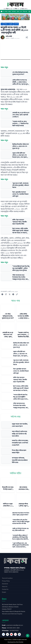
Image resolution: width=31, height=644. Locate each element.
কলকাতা (14, 12)
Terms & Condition (7, 578)
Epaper (4, 592)
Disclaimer (5, 584)
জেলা (18, 12)
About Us (5, 587)
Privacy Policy (6, 581)
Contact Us (5, 589)
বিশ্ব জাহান (26, 12)
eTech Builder (20, 642)
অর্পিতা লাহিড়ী (9, 36)
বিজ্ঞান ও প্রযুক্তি (9, 24)
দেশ (21, 12)
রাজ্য (10, 12)
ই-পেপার (5, 12)
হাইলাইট (16, 24)
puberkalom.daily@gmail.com (15, 625)
